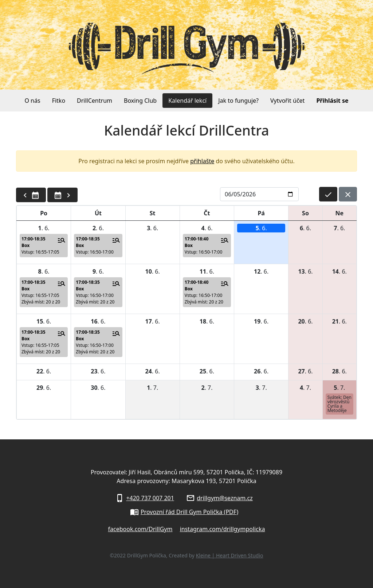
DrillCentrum (95, 101)
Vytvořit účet (287, 101)
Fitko (59, 101)
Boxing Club (140, 101)
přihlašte (202, 161)
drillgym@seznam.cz (225, 498)
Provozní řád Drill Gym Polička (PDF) (189, 512)
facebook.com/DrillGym (140, 529)
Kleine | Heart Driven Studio (230, 555)
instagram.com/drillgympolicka (223, 529)
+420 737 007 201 (150, 498)
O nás (32, 101)
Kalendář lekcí (187, 101)
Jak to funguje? (238, 101)
